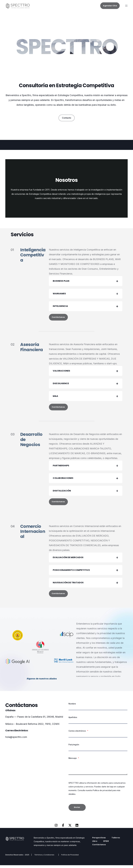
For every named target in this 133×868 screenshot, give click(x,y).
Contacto (67, 118)
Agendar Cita (110, 6)
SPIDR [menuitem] (106, 844)
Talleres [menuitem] (116, 840)
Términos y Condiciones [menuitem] (44, 858)
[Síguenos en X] (70, 828)
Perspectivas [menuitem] (99, 840)
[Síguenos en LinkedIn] (77, 828)
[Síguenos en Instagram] (56, 828)
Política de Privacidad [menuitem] (70, 858)
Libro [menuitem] (95, 844)
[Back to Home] (19, 8)
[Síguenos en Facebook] (63, 828)
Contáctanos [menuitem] (99, 847)
